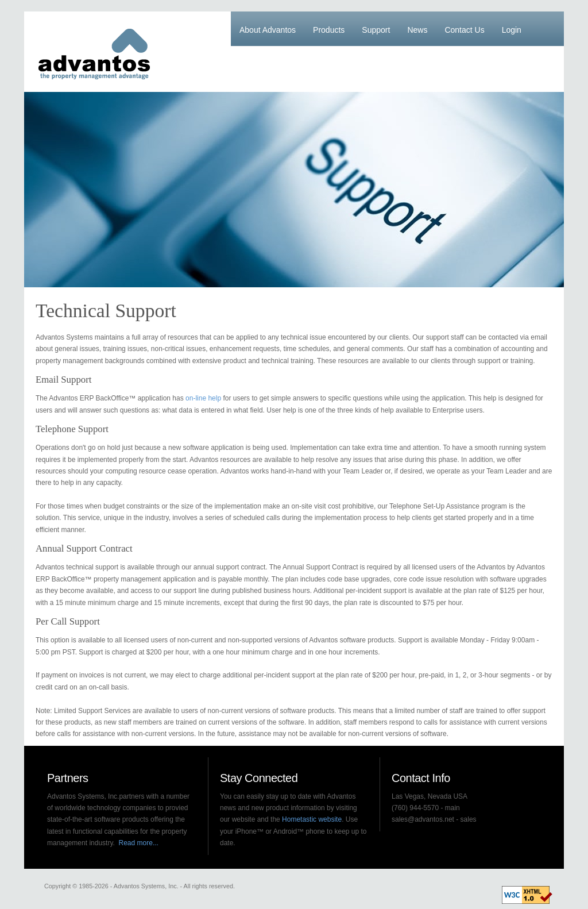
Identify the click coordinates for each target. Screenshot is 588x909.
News (417, 30)
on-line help (203, 398)
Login (512, 30)
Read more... (139, 843)
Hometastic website (312, 819)
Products (329, 30)
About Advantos (268, 30)
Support (376, 30)
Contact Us (464, 30)
